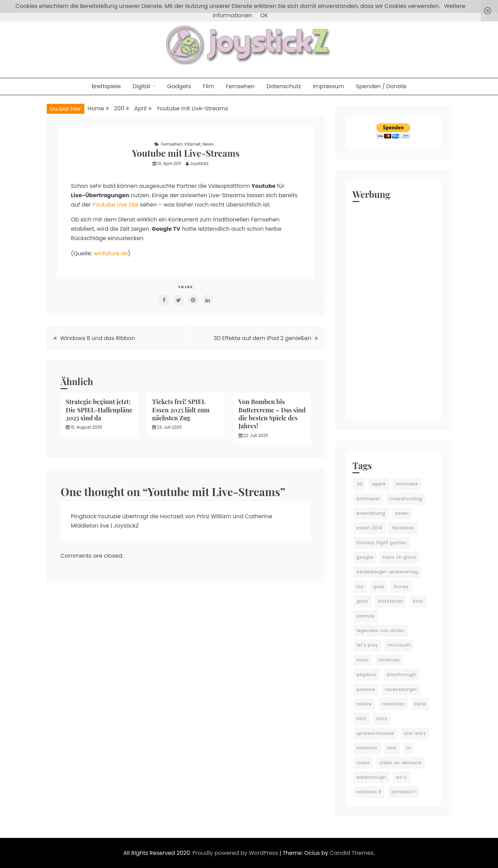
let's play (367, 645)
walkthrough (371, 777)
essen (402, 513)
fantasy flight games (381, 543)
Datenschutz (284, 86)
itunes (401, 587)
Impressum (328, 86)
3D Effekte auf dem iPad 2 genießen (262, 338)
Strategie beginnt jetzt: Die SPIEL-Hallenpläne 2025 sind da (99, 410)
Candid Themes (352, 853)
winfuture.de (111, 253)
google (365, 557)
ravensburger (401, 689)
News (208, 144)
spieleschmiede (375, 733)
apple (379, 484)
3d (359, 484)
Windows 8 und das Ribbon (98, 338)
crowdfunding (406, 499)
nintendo (389, 660)
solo (362, 718)
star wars (415, 733)
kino (418, 601)
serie (421, 704)
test (392, 748)
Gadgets (179, 86)
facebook (403, 528)
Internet (192, 144)
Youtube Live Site (116, 205)
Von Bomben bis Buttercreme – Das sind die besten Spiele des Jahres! (272, 414)
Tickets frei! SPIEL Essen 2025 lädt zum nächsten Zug (181, 410)
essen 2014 (369, 528)
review (364, 704)
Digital (141, 86)
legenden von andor (381, 631)
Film (209, 86)
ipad (379, 587)
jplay (362, 601)
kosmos (366, 616)
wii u (402, 777)
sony (382, 718)
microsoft (399, 645)
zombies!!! (403, 792)
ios (360, 587)
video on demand (400, 763)
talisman (367, 748)
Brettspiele (106, 86)
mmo (363, 660)
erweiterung (371, 513)
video (363, 763)
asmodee (407, 484)
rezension (393, 704)
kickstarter (391, 601)
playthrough (401, 674)
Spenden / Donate (381, 86)
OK (264, 15)
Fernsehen (240, 86)
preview (366, 689)
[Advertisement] (393, 309)
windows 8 (369, 792)
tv (409, 748)
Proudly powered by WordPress (236, 853)
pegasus (367, 674)
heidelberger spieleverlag (387, 572)
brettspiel (368, 499)
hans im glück (400, 557)
